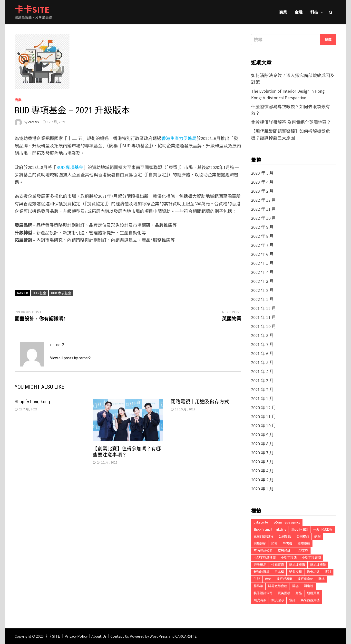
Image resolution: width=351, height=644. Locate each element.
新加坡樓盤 (318, 565)
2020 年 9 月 (262, 435)
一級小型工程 (323, 530)
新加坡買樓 (261, 572)
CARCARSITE (186, 636)
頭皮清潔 (260, 600)
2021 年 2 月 (262, 390)
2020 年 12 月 (263, 408)
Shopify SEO (300, 530)
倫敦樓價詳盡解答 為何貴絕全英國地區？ (291, 122)
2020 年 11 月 (263, 417)
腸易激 (258, 586)
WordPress (159, 636)
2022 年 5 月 (262, 263)
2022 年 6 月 (262, 254)
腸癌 (295, 586)
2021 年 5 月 (262, 362)
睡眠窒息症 (305, 579)
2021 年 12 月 (263, 308)
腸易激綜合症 (278, 586)
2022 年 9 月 (262, 227)
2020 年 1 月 (262, 489)
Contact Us (120, 636)
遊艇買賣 (313, 593)
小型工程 (302, 551)
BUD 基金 (40, 293)
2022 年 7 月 (262, 245)
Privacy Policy (76, 636)
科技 (314, 12)
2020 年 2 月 (262, 480)
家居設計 (284, 551)
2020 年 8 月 (262, 444)
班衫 (328, 572)
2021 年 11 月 (263, 317)
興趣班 (308, 586)
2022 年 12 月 (263, 200)
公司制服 (285, 537)
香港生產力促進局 (179, 138)
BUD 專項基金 (70, 167)
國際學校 (304, 544)
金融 (299, 12)
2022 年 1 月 (262, 299)
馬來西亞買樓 (310, 600)
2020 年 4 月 (262, 471)
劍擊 (317, 537)
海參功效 (313, 572)
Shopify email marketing (270, 530)
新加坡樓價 (297, 565)
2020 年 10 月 (263, 426)
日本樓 (279, 572)
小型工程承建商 (265, 558)
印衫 (274, 544)
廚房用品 (260, 565)
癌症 (268, 579)
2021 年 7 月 (262, 344)
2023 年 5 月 (262, 173)
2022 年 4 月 (262, 272)
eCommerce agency (287, 522)
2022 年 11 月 (263, 209)
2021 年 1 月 (262, 399)
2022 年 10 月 (263, 218)
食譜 (292, 600)
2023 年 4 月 (262, 182)
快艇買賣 (278, 565)
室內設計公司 (263, 551)
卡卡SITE (32, 10)
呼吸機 (288, 544)
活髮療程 (295, 572)
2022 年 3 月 (262, 281)
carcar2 (34, 122)
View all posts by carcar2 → (73, 358)
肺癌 (322, 579)
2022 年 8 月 (262, 236)
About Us (99, 636)
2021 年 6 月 (262, 353)
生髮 (257, 579)
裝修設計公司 (263, 593)
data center (261, 522)
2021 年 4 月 (262, 372)
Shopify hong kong (32, 402)
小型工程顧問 (311, 558)
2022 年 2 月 (262, 290)
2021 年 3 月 (262, 381)
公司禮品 (303, 537)
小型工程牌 (289, 558)
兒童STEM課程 (263, 537)
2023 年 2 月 (262, 191)
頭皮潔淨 (278, 600)
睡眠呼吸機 (284, 579)
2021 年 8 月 (262, 335)
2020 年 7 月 (262, 453)
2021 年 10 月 (263, 326)
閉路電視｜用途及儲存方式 (200, 402)
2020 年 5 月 (262, 462)
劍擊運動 (260, 544)
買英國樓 (284, 593)
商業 (283, 12)
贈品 (299, 593)
